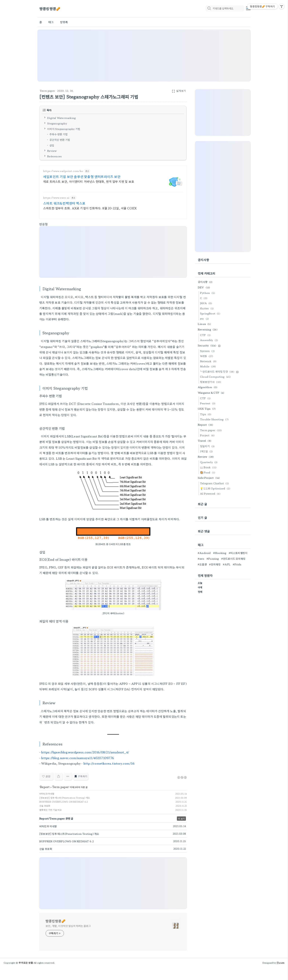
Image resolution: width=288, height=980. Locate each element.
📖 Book (209, 467)
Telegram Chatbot (215, 483)
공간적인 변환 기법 (60, 140)
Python (208, 293)
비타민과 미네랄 (47, 794)
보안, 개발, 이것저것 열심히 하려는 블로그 (68, 926)
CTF (206, 335)
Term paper (47, 91)
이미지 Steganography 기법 (64, 129)
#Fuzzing (213, 559)
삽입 (52, 145)
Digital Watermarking (61, 118)
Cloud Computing (216, 377)
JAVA (207, 303)
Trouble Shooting (215, 419)
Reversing (208, 329)
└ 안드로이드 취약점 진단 (219, 371)
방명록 (64, 22)
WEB (207, 356)
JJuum (281, 963)
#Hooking (220, 553)
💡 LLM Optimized (216, 488)
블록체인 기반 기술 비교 (51, 810)
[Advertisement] (144, 56)
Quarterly (209, 462)
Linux (205, 324)
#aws (201, 559)
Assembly (209, 340)
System (208, 351)
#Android (204, 553)
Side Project (209, 478)
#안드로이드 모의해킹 (233, 559)
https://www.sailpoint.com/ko (63, 171)
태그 (51, 22)
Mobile (208, 366)
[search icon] (209, 9)
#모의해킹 (215, 564)
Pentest (208, 403)
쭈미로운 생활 (26, 963)
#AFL (227, 564)
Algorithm (208, 387)
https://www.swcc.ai (56, 198)
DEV (205, 287)
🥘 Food (208, 472)
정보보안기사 (211, 382)
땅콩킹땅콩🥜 (50, 9)
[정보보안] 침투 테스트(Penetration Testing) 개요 (65, 798)
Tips (206, 414)
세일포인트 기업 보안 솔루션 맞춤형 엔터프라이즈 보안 (82, 176)
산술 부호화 (45, 806)
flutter (207, 308)
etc (205, 319)
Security (209, 345)
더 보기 (181, 819)
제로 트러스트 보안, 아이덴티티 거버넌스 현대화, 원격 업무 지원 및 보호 (89, 181)
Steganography (57, 123)
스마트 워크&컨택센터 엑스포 (64, 203)
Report (45, 787)
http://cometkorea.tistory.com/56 (109, 763)
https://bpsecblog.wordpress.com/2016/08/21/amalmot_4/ (85, 752)
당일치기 (208, 446)
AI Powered (211, 493)
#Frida (237, 564)
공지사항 (206, 282)
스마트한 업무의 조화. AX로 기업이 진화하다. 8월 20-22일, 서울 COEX (90, 208)
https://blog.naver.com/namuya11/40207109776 (78, 758)
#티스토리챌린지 (238, 553)
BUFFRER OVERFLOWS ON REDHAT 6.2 (64, 802)
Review (52, 151)
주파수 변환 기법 (58, 134)
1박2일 (207, 451)
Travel (205, 441)
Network (209, 361)
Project (208, 435)
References (54, 156)
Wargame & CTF (211, 393)
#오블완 (202, 564)
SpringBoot (211, 313)
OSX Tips (207, 409)
